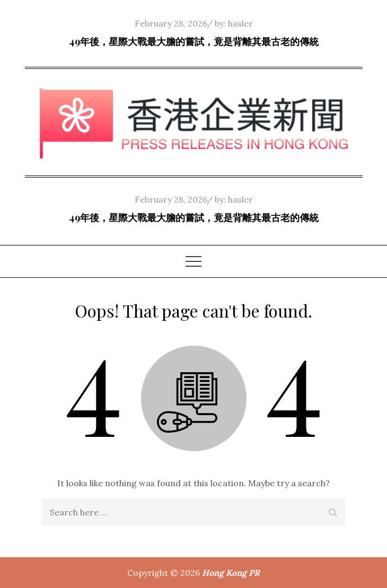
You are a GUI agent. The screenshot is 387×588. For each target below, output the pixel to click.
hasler (240, 23)
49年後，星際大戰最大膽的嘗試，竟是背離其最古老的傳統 (194, 41)
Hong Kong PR (231, 573)
